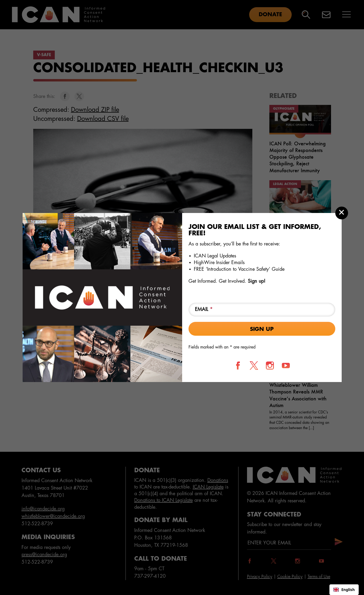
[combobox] (344, 590)
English (344, 590)
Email (204, 309)
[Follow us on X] (254, 366)
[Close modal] (342, 213)
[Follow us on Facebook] (238, 366)
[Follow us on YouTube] (286, 366)
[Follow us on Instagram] (270, 366)
